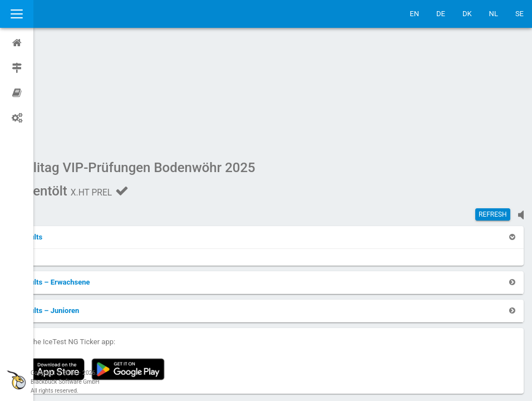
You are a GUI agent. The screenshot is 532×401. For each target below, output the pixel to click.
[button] (62, 131)
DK (467, 14)
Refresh (493, 109)
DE (441, 14)
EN (414, 14)
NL (494, 14)
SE (519, 14)
